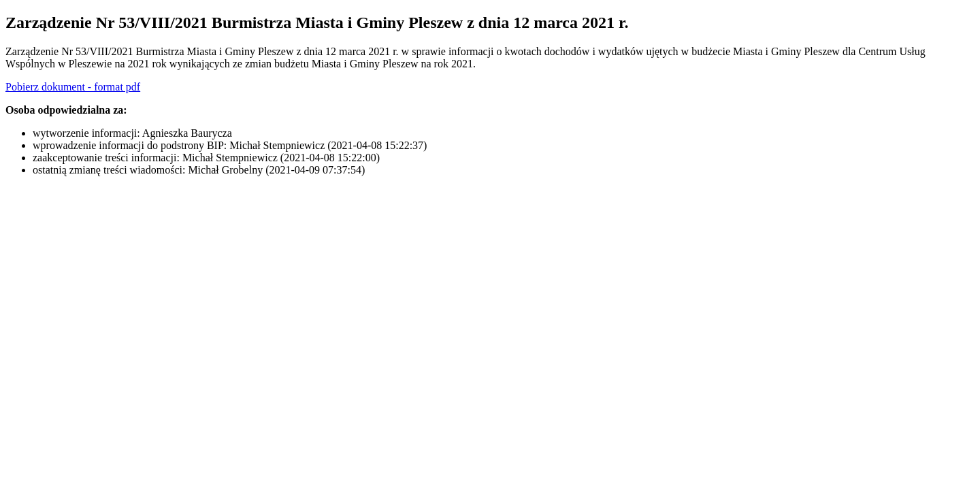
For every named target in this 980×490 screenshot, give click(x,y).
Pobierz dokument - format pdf (73, 87)
